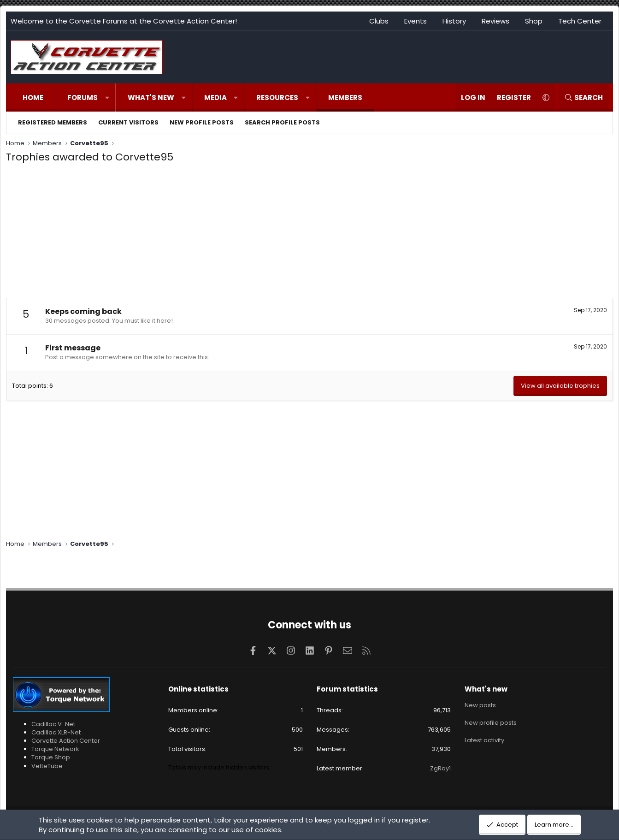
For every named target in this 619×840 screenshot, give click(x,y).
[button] (107, 98)
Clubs (379, 21)
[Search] (584, 98)
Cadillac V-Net (53, 724)
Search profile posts (282, 122)
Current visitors (128, 122)
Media (215, 98)
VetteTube (47, 766)
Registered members (53, 122)
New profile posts (202, 122)
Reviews (495, 21)
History (454, 21)
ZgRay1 (440, 768)
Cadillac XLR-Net (56, 732)
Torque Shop (51, 757)
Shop (534, 21)
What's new (151, 98)
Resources (277, 98)
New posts (480, 705)
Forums (83, 98)
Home (33, 98)
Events (416, 21)
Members (345, 98)
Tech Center (580, 21)
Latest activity (484, 738)
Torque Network (55, 749)
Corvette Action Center (66, 741)
